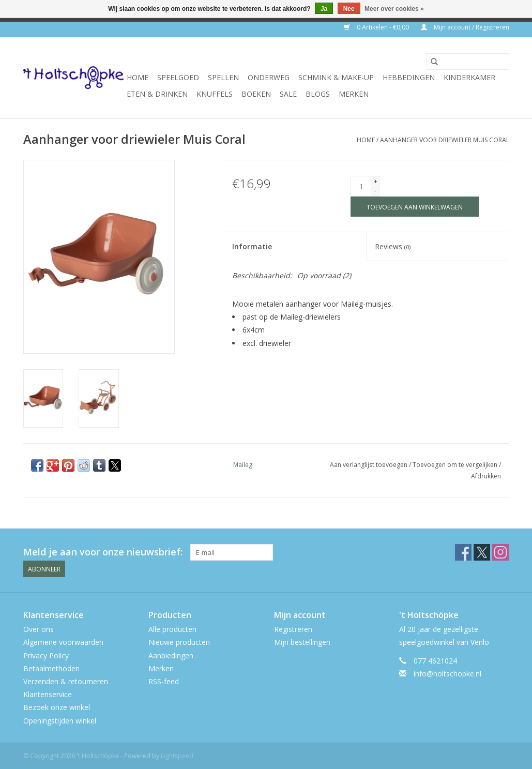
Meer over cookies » (394, 9)
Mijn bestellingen (302, 642)
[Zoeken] (468, 62)
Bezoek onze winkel (57, 707)
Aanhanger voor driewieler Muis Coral (445, 140)
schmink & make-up (336, 77)
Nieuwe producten (179, 642)
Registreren (293, 629)
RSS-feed (164, 681)
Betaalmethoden (51, 668)
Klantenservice (48, 694)
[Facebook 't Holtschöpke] (463, 552)
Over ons (39, 629)
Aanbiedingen (171, 655)
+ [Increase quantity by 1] (376, 181)
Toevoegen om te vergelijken (456, 465)
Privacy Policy (46, 655)
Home (138, 77)
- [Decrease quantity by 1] (375, 191)
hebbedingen (409, 77)
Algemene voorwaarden (63, 642)
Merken (354, 94)
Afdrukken (486, 476)
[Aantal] (361, 186)
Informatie (252, 246)
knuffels (215, 94)
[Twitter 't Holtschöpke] (482, 552)
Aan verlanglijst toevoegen (369, 465)
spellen (223, 77)
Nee (349, 9)
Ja (324, 9)
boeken (256, 94)
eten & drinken (157, 94)
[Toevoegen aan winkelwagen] (415, 207)
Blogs (318, 94)
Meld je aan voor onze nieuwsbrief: (103, 552)
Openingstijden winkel (60, 721)
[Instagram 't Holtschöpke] (500, 552)
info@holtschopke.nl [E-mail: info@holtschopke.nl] (447, 674)
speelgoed (178, 77)
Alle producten (172, 629)
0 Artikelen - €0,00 (377, 27)
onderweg (269, 77)
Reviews (393, 246)
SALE (288, 94)
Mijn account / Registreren (465, 27)
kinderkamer (469, 77)
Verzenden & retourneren (66, 681)
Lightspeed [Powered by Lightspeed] (177, 756)
